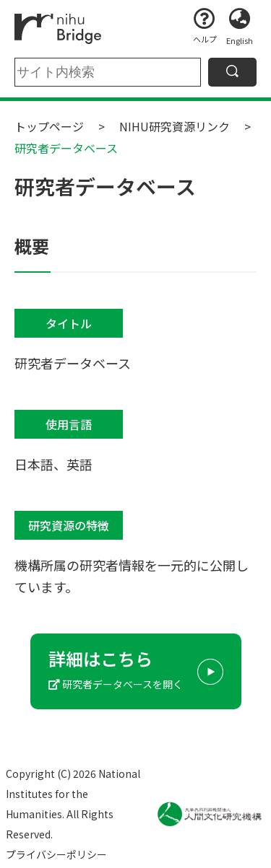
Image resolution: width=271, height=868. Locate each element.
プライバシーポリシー (56, 854)
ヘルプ (205, 39)
